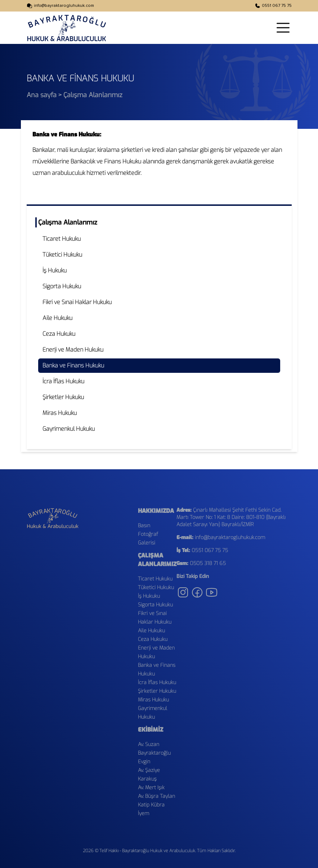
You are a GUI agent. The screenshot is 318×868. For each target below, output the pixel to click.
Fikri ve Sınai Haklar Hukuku (77, 302)
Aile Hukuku (57, 318)
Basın (144, 526)
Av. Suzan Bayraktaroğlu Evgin (154, 753)
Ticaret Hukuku (62, 239)
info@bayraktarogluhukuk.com (64, 6)
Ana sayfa (42, 95)
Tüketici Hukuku (62, 255)
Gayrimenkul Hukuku (69, 429)
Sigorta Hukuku (62, 286)
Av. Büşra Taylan (156, 796)
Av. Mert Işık (151, 788)
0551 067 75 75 (277, 6)
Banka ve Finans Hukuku (73, 365)
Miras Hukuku (60, 413)
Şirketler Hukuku (63, 397)
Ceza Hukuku (59, 334)
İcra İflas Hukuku (63, 381)
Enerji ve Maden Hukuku (73, 350)
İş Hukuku (55, 270)
